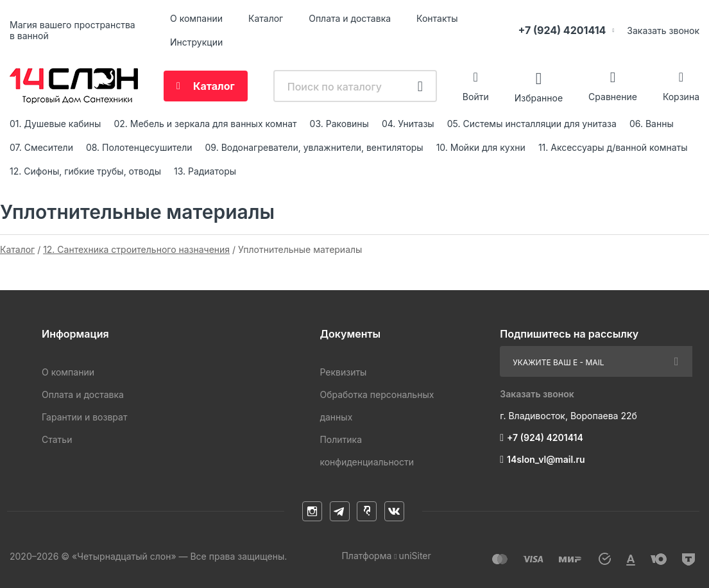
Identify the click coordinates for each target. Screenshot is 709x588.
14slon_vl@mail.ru (546, 459)
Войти (476, 97)
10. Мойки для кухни (481, 147)
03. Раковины (339, 124)
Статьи (57, 439)
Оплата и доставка (350, 18)
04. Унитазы (408, 124)
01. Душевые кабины (55, 124)
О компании (196, 18)
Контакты (437, 18)
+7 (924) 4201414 (562, 30)
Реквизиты (343, 372)
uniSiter (415, 556)
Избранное (539, 97)
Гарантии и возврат (84, 417)
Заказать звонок (663, 30)
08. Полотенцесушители (139, 147)
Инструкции (196, 42)
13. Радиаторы (205, 171)
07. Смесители (41, 147)
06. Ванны (652, 124)
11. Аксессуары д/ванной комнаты (613, 147)
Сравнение (613, 97)
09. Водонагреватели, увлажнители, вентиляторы (314, 147)
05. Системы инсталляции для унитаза (532, 124)
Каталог (266, 18)
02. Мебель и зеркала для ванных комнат (205, 124)
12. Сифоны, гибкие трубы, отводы (85, 171)
